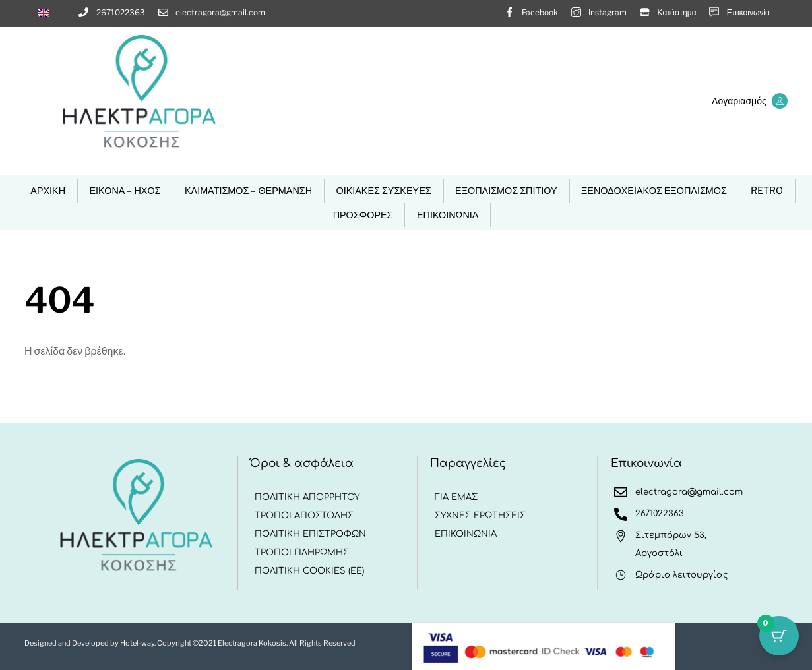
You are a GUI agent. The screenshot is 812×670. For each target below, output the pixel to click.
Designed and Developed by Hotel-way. (91, 641)
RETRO (767, 191)
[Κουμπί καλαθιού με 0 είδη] (779, 637)
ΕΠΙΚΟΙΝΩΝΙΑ (448, 215)
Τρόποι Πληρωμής (302, 553)
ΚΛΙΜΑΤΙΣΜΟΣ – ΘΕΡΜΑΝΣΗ (248, 191)
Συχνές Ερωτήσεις (481, 516)
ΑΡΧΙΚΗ (48, 191)
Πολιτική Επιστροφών (311, 534)
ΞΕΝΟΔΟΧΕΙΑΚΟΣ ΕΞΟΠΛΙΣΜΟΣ (654, 191)
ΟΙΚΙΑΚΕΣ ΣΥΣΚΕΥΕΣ (383, 191)
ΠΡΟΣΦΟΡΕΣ (363, 215)
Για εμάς (457, 497)
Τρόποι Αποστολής (305, 516)
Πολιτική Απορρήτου (308, 497)
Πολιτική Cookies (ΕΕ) (310, 571)
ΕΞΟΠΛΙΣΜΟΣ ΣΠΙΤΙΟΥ (506, 191)
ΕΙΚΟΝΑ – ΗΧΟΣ (125, 191)
